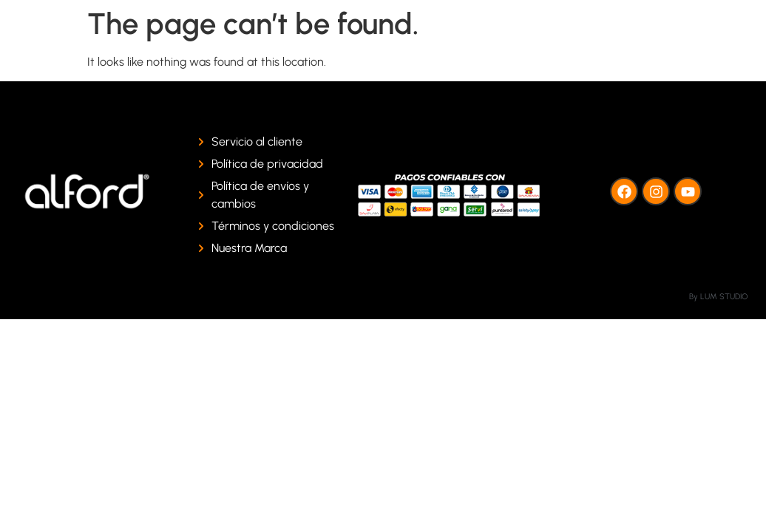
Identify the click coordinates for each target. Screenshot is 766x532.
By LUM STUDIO (718, 297)
